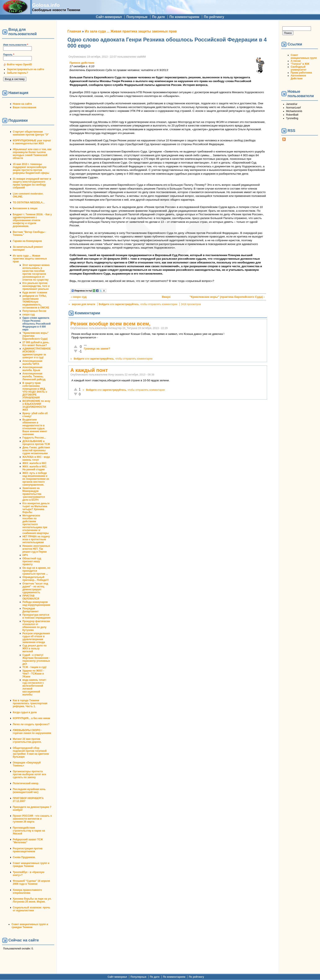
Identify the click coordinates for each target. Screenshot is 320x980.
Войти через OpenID (19, 64)
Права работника (301, 73)
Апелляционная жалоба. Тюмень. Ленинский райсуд (34, 377)
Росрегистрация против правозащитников (28, 850)
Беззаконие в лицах (25, 208)
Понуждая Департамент (31, 610)
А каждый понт (89, 370)
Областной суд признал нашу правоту (32, 561)
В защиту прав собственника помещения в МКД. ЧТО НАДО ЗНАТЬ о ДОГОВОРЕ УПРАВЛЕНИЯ (35, 390)
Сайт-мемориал (109, 17)
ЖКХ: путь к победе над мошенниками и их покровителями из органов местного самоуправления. (36, 479)
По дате (159, 17)
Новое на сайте (22, 104)
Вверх (166, 297)
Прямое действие (82, 63)
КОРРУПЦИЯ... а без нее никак (32, 718)
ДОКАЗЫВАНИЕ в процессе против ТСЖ (36, 443)
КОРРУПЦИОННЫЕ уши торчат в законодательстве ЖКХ (32, 142)
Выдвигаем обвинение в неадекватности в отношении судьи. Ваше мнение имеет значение (35, 427)
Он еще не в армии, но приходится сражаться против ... (36, 571)
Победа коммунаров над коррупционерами (36, 603)
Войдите (104, 304)
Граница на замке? (97, 349)
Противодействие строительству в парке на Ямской (29, 831)
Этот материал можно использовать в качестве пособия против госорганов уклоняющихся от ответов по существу (36, 272)
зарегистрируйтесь (127, 304)
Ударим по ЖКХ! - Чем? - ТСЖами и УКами (33, 674)
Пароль (9, 55)
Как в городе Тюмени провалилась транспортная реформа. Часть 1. (30, 703)
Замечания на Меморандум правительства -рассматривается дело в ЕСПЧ (34, 494)
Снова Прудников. (24, 857)
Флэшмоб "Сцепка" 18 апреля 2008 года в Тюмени (31, 882)
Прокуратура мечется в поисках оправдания (36, 616)
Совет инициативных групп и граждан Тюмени (31, 865)
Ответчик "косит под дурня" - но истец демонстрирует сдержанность (35, 588)
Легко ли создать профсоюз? (31, 724)
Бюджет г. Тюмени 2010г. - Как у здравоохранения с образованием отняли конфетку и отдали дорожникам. (32, 220)
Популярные (137, 17)
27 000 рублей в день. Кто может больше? (36, 344)
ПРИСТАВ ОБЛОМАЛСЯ (31, 597)
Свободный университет (299, 68)
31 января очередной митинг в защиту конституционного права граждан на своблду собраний (32, 183)
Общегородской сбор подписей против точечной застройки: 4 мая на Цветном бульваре (31, 752)
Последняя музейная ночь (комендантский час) (29, 791)
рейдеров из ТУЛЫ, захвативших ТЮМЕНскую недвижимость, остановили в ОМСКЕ (36, 302)
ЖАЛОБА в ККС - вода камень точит (36, 458)
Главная (74, 31)
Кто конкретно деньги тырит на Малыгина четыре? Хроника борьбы (36, 508)
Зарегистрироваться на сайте (25, 69)
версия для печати (84, 304)
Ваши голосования (25, 107)
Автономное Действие (298, 77)
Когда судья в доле (25, 712)
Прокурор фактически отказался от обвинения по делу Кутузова (36, 626)
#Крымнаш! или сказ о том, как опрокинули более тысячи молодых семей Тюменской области (32, 154)
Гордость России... (34, 438)
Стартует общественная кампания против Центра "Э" (31, 133)
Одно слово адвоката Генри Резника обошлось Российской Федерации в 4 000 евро (36, 324)
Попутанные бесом (34, 311)
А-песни (296, 61)
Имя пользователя (16, 45)
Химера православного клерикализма (27, 891)
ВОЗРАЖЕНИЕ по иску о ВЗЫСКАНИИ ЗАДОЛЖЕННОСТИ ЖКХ (36, 405)
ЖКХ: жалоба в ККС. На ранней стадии (35, 468)
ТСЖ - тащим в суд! (34, 667)
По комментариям (184, 17)
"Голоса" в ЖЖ (300, 64)
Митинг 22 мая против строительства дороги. (27, 740)
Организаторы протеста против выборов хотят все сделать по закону (29, 774)
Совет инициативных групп (304, 57)
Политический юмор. (26, 783)
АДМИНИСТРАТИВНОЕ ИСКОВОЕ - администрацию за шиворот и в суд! (37, 353)
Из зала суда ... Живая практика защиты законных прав (30, 259)
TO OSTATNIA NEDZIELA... (29, 202)
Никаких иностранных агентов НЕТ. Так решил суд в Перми (36, 549)
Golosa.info (46, 5)
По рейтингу (214, 17)
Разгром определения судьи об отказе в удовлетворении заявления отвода (36, 638)
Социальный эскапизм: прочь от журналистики (32, 909)
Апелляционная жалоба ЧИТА (32, 362)
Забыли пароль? (17, 73)
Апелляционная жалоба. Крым (32, 369)
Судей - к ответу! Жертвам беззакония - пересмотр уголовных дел (36, 659)
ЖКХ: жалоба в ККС (34, 463)
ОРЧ (25, 555)
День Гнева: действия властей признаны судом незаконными (36, 450)
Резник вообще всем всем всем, (110, 324)
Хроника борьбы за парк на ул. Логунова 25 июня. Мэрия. (32, 900)
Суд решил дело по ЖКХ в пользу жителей (34, 649)
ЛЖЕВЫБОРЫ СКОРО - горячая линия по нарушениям (32, 732)
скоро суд (29, 315)
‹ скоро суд (79, 297)
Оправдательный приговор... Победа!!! (36, 579)
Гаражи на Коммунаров (27, 241)
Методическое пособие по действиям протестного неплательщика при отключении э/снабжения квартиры (36, 524)
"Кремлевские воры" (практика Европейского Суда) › (227, 297)
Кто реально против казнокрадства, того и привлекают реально (36, 286)
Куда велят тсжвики (35, 293)
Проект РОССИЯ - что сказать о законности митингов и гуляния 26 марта (32, 819)
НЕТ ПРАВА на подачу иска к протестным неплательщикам (36, 539)
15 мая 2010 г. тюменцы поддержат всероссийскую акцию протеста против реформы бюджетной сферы (31, 169)
